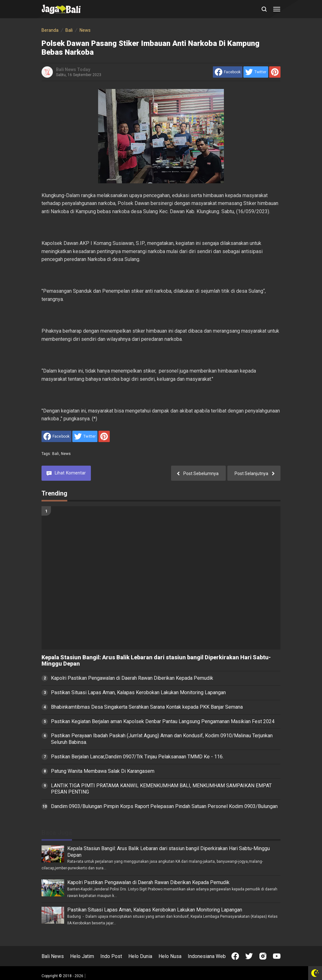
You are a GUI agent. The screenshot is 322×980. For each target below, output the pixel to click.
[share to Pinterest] (275, 72)
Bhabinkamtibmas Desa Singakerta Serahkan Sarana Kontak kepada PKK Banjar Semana (147, 707)
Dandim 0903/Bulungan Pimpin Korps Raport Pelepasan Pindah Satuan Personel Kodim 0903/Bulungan (164, 806)
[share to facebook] (228, 72)
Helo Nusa (170, 956)
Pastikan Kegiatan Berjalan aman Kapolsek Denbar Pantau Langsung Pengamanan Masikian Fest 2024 (163, 721)
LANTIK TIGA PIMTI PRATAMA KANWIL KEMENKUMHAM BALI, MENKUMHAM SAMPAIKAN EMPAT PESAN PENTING (161, 789)
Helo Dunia (140, 956)
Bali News (53, 956)
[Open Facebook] (235, 956)
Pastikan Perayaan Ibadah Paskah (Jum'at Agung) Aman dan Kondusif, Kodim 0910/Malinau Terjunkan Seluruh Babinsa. (162, 739)
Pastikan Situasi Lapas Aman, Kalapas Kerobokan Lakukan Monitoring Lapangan (138, 692)
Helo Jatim (82, 956)
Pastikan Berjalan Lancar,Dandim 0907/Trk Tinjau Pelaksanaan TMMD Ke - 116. (137, 757)
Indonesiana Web (207, 956)
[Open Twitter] (249, 956)
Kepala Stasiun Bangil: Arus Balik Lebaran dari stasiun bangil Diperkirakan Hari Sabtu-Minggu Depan (156, 661)
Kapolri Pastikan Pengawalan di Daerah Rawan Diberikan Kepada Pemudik (132, 678)
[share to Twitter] (256, 72)
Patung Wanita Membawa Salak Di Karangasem (103, 771)
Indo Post (111, 956)
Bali (56, 454)
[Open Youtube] (277, 956)
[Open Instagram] (263, 956)
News (66, 454)
